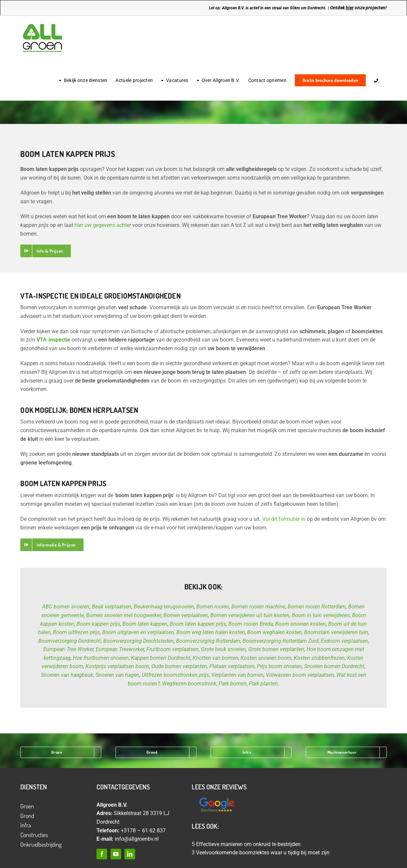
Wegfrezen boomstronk (189, 684)
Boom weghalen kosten (275, 632)
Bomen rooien (213, 607)
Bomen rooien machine (258, 607)
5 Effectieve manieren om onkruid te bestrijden (246, 844)
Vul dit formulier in (284, 519)
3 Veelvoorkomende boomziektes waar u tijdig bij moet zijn (261, 853)
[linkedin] (130, 854)
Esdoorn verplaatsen (344, 641)
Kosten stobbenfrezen (319, 658)
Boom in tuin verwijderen (321, 615)
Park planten (263, 684)
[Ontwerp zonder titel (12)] (217, 798)
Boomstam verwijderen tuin (336, 632)
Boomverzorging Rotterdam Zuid (281, 641)
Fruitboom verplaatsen (173, 649)
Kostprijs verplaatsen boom (117, 666)
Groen (27, 806)
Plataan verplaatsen (232, 666)
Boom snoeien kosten (301, 624)
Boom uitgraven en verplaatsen (138, 632)
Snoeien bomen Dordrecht (334, 666)
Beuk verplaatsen (112, 607)
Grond (27, 816)
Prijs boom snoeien (279, 666)
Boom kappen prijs (98, 624)
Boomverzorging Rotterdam (208, 641)
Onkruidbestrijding (41, 844)
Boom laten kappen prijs (198, 624)
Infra (26, 825)
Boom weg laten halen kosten (211, 632)
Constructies (34, 835)
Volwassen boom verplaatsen (300, 675)
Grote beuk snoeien (223, 649)
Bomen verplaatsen (186, 615)
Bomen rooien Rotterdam (317, 607)
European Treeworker (120, 649)
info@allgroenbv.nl (137, 839)
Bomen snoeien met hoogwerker (124, 615)
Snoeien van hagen (117, 675)
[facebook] (102, 854)
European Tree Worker (68, 649)
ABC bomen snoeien (66, 607)
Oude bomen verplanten (179, 666)
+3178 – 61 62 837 (143, 831)
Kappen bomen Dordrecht (161, 658)
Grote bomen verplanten (276, 649)
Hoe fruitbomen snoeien (101, 658)
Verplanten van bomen (237, 675)
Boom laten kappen (145, 624)
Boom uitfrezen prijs (76, 632)
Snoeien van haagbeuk (67, 675)
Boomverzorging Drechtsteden (138, 641)
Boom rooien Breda (251, 624)
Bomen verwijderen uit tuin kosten (250, 615)
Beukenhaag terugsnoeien (164, 607)
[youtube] (116, 854)
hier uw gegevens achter (103, 225)
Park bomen (233, 684)
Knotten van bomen (215, 658)
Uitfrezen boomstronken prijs (175, 675)
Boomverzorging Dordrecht (70, 641)
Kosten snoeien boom (266, 658)
